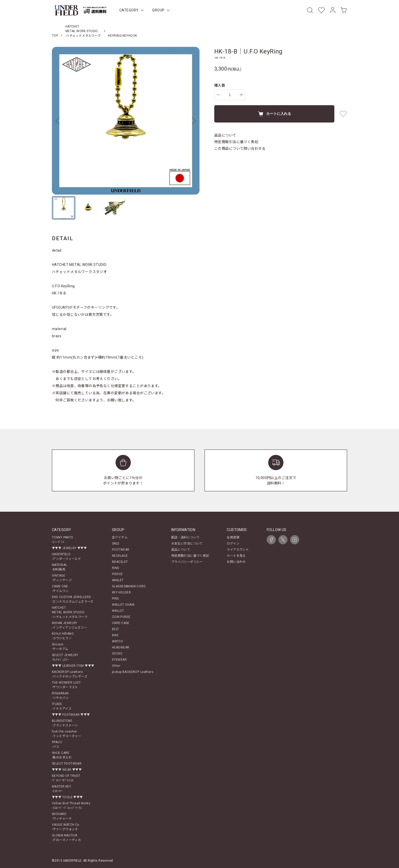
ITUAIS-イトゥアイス (62, 706)
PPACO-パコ (57, 744)
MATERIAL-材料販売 (59, 567)
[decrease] (218, 95)
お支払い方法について (187, 544)
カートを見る (236, 556)
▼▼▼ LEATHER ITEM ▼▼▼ (73, 666)
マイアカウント (238, 550)
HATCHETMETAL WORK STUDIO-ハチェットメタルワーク (83, 31)
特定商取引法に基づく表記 (236, 142)
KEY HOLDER (121, 592)
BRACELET (120, 562)
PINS (115, 599)
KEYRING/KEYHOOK (123, 36)
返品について (225, 135)
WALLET (118, 611)
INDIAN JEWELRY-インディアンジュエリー (69, 625)
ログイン (233, 544)
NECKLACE (120, 556)
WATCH (117, 641)
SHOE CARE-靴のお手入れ (62, 755)
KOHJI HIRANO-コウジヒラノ (63, 636)
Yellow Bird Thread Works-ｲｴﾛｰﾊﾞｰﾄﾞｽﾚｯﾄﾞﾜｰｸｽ (71, 806)
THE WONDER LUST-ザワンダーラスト (66, 685)
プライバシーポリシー (187, 562)
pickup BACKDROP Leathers (133, 672)
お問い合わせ (236, 562)
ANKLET (118, 580)
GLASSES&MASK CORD (129, 586)
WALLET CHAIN (123, 605)
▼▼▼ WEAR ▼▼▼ (67, 770)
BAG (115, 635)
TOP (55, 36)
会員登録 (233, 537)
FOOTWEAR (121, 550)
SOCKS (117, 654)
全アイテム (120, 537)
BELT (116, 629)
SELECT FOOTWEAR (67, 764)
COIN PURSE (121, 617)
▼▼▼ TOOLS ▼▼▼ (67, 797)
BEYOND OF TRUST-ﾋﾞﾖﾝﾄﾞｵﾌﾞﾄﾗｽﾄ (66, 778)
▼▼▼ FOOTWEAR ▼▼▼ (71, 715)
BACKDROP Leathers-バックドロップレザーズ (70, 674)
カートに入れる (274, 114)
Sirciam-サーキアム (60, 647)
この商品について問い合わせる (240, 148)
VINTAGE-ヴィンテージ (62, 578)
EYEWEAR (119, 660)
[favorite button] (343, 114)
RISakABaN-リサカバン (60, 696)
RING (116, 568)
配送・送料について (186, 537)
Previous (60, 121)
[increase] (241, 95)
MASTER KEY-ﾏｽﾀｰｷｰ (61, 789)
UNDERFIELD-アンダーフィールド (66, 557)
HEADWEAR (121, 647)
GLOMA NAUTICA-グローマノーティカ (66, 838)
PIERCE (117, 574)
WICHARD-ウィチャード (62, 816)
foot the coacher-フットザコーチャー (67, 734)
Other (116, 666)
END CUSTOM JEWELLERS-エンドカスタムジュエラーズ (73, 599)
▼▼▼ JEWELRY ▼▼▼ (69, 548)
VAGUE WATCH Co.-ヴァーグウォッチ (66, 827)
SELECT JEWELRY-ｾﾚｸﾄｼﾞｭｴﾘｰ (65, 657)
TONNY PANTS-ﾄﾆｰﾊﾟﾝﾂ (62, 540)
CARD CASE (121, 623)
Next (192, 121)
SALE (116, 544)
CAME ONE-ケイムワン (60, 589)
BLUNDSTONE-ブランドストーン (65, 723)
